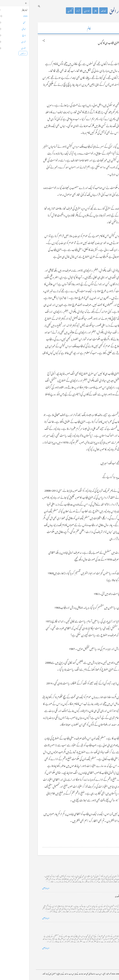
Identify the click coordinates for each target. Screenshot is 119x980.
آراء (49, 11)
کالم (66, 11)
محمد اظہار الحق (91, 11)
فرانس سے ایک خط (98, 926)
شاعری (58, 11)
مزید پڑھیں (17, 888)
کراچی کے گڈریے (98, 866)
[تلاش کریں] (10, 6)
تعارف (74, 11)
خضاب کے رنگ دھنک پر (96, 896)
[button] (14, 41)
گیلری (41, 11)
